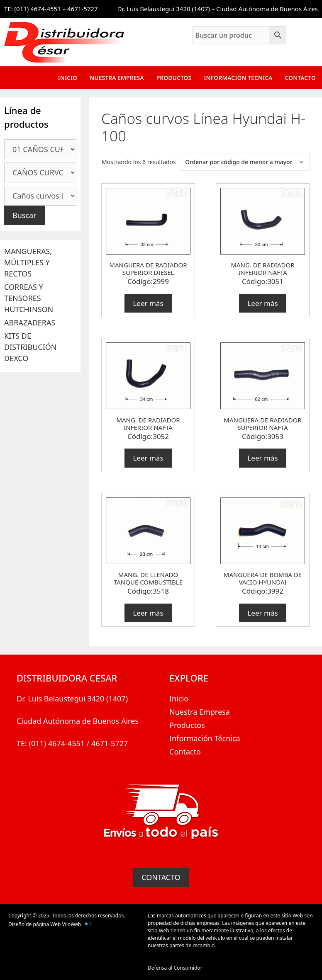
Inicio (68, 78)
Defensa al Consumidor (175, 968)
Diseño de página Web (34, 924)
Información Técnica (238, 78)
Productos (174, 78)
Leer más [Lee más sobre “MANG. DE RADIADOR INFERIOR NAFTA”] (262, 303)
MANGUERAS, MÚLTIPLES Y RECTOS (28, 262)
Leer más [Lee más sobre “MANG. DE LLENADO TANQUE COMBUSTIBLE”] (148, 613)
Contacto (300, 78)
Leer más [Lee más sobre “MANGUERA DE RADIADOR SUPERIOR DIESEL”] (148, 303)
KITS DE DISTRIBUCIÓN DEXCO (30, 347)
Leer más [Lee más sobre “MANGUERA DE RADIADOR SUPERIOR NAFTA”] (262, 458)
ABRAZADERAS (30, 323)
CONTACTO (161, 877)
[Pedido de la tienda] (245, 162)
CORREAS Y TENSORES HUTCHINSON (29, 298)
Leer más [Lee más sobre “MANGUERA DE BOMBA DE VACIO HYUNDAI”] (262, 613)
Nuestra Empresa (117, 78)
